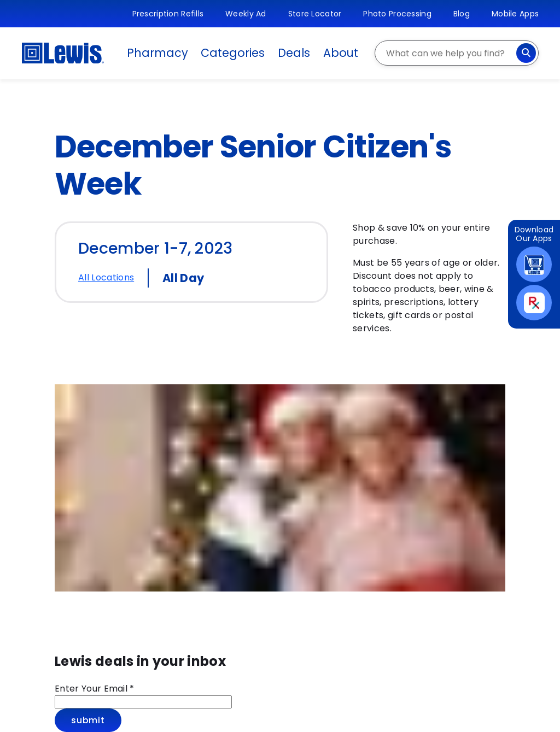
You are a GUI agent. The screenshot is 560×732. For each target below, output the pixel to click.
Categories (232, 53)
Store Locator (315, 14)
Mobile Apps (515, 14)
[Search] (526, 53)
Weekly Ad (246, 14)
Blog (462, 14)
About (341, 53)
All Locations (106, 277)
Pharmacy (157, 53)
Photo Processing (397, 14)
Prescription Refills (168, 14)
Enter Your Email (95, 689)
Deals (294, 53)
